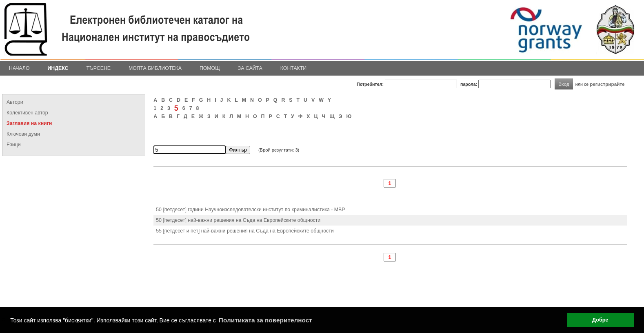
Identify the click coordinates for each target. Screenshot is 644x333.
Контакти (293, 68)
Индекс (58, 68)
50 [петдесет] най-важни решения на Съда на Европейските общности (238, 220)
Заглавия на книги (29, 123)
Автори (15, 102)
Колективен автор (27, 113)
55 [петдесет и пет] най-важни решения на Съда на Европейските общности (245, 231)
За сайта (250, 68)
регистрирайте (607, 84)
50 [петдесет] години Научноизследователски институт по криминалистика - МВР (250, 210)
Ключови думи (23, 134)
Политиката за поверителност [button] (265, 320)
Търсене (98, 68)
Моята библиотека (155, 68)
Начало (19, 68)
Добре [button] (600, 320)
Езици (14, 145)
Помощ (210, 68)
